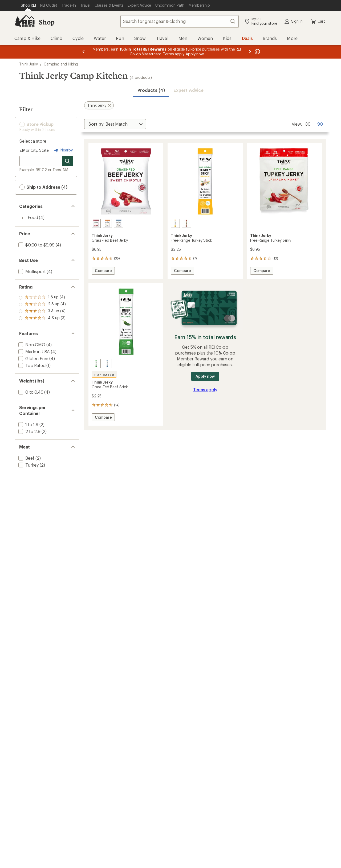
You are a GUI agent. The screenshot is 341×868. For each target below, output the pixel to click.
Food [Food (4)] (33, 217)
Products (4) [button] (151, 90)
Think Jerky (29, 64)
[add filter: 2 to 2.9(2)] (29, 431)
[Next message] (250, 52)
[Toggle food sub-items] (22, 218)
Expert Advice (188, 90)
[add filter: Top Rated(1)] (31, 365)
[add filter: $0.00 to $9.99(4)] (36, 245)
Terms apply (205, 390)
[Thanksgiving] (186, 223)
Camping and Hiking (61, 64)
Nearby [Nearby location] (63, 150)
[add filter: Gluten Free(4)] (33, 358)
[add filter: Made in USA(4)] (34, 351)
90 (320, 124)
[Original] (175, 223)
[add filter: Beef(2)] (26, 458)
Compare (103, 271)
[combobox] (180, 21)
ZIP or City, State (34, 150)
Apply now (205, 376)
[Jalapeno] (96, 364)
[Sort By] (115, 124)
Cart (318, 21)
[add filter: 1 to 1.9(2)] (28, 424)
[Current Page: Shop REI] (28, 5)
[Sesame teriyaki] (107, 223)
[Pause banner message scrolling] (257, 52)
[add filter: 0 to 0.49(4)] (30, 392)
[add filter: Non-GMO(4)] (31, 345)
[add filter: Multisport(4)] (31, 271)
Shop (47, 22)
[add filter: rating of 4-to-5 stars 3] (42, 298)
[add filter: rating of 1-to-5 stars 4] (42, 318)
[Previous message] (84, 52)
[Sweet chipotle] (96, 223)
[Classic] (119, 223)
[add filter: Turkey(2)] (28, 465)
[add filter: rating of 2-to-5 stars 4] (42, 311)
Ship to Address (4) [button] (43, 187)
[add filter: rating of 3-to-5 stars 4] (42, 305)
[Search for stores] (67, 161)
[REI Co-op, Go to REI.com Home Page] (25, 21)
